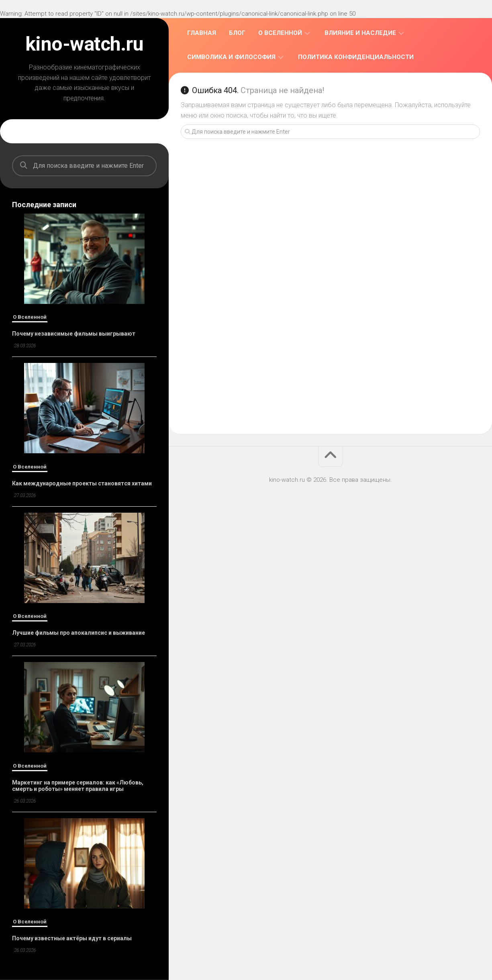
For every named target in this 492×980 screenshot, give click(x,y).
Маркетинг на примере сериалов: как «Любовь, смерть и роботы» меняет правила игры (78, 786)
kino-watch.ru (85, 44)
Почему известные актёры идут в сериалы (72, 938)
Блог (237, 33)
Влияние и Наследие (360, 33)
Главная (202, 33)
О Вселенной (30, 317)
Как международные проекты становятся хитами (82, 483)
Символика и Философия (231, 57)
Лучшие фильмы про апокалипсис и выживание (79, 633)
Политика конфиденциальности (356, 57)
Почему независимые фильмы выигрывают (74, 334)
